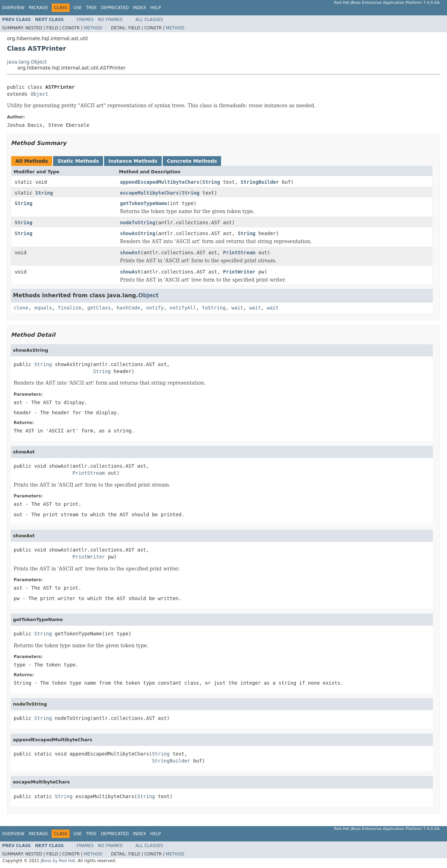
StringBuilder (260, 182)
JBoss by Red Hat (58, 861)
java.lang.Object (27, 62)
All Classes (149, 20)
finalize (69, 308)
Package (38, 8)
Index (140, 8)
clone (21, 308)
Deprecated (115, 8)
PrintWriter (239, 272)
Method (93, 28)
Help (156, 8)
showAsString (138, 233)
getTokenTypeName (144, 203)
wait (237, 308)
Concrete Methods (192, 161)
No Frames (110, 20)
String (211, 182)
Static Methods (78, 161)
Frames (85, 20)
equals (43, 308)
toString (214, 308)
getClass (99, 308)
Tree (91, 8)
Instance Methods (133, 161)
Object (39, 94)
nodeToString (138, 223)
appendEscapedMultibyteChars (160, 182)
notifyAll (183, 308)
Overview (13, 8)
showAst (130, 253)
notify (155, 308)
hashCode (128, 308)
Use (78, 8)
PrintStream (239, 253)
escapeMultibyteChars (150, 193)
